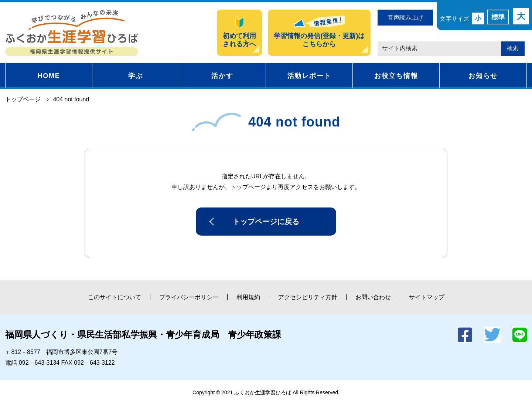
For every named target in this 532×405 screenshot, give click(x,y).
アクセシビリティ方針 (308, 297)
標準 (498, 17)
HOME (49, 76)
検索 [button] (513, 48)
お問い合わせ (373, 297)
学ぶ (136, 76)
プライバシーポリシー (189, 297)
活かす (222, 76)
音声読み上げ (405, 18)
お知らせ (483, 76)
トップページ (23, 99)
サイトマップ (427, 297)
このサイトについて (115, 297)
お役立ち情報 (396, 76)
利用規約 (248, 297)
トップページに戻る (266, 222)
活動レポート (309, 76)
